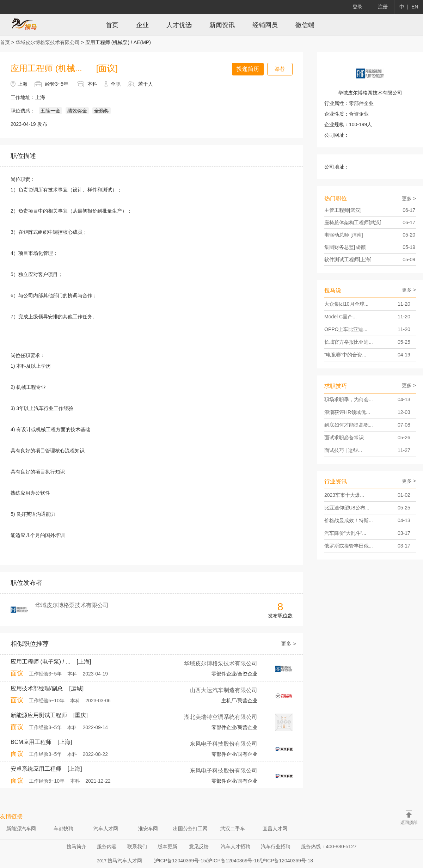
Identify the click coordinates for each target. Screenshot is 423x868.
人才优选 (179, 25)
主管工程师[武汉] (370, 210)
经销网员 (265, 25)
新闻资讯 (222, 25)
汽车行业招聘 (276, 846)
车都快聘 (63, 829)
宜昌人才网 (275, 829)
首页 (112, 25)
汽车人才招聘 (235, 846)
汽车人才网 (106, 829)
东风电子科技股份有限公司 (223, 744)
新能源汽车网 (21, 829)
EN (415, 7)
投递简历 (248, 69)
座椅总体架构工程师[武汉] (370, 222)
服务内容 (107, 846)
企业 (142, 25)
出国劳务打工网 (190, 829)
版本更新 (167, 846)
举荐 (280, 69)
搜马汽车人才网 (125, 861)
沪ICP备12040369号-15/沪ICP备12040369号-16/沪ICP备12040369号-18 (234, 861)
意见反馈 (199, 846)
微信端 (305, 25)
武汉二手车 (233, 829)
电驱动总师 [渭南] (370, 235)
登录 (357, 7)
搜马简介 (76, 846)
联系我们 (137, 846)
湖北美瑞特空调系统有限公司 (221, 717)
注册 (383, 7)
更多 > (289, 644)
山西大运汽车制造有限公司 (223, 690)
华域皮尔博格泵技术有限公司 (48, 42)
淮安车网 (148, 829)
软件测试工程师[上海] (370, 259)
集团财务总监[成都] (370, 247)
